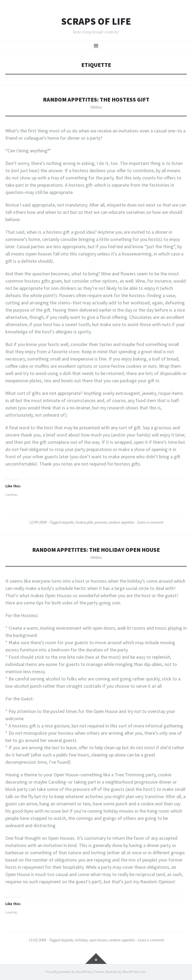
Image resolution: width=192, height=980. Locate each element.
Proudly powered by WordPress (69, 972)
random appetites (121, 522)
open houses (98, 940)
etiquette (68, 522)
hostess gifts (84, 522)
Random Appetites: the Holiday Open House (96, 550)
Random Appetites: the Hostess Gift (96, 100)
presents (101, 522)
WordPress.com (134, 972)
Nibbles (96, 107)
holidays (81, 940)
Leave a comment (150, 522)
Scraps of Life (96, 21)
